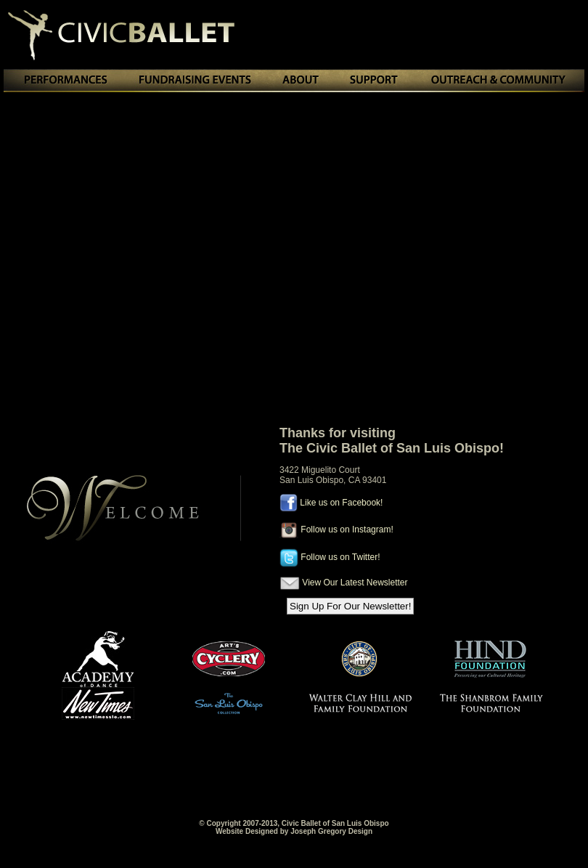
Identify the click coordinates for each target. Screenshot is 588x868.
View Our (320, 583)
